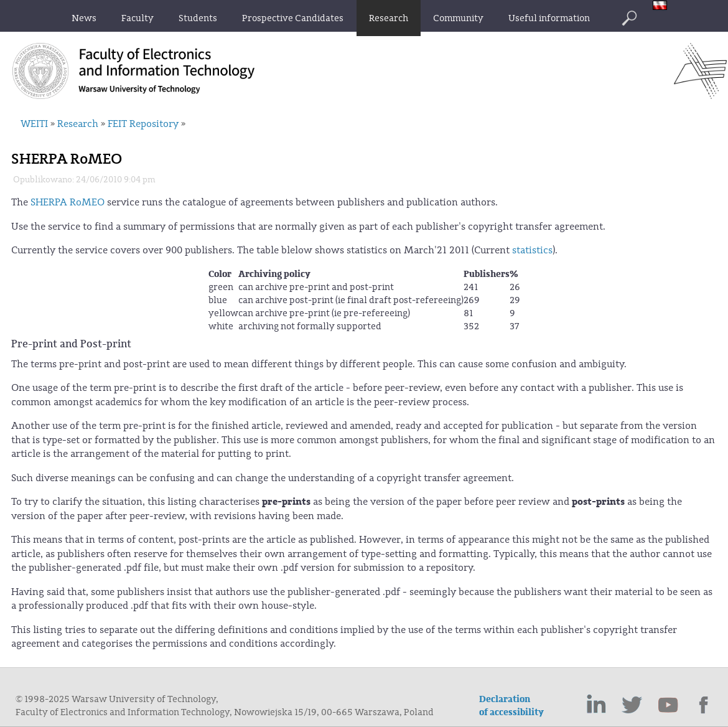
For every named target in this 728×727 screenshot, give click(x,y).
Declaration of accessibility (511, 706)
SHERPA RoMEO (68, 202)
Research (78, 124)
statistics (532, 250)
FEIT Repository (143, 124)
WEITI (34, 124)
